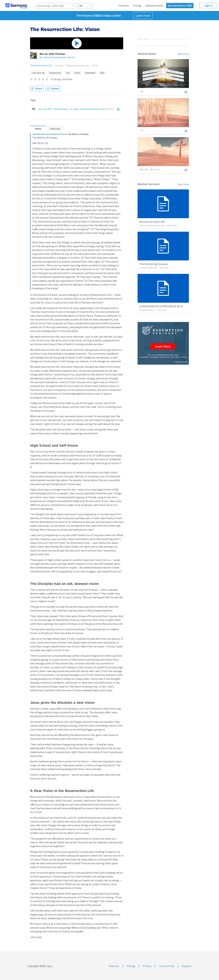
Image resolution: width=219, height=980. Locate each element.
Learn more (143, 15)
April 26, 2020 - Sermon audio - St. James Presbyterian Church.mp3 (76, 109)
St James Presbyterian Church (57, 57)
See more (183, 54)
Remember (90, 73)
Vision (77, 73)
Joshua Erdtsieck (148, 268)
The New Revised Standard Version (50, 134)
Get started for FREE (180, 5)
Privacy (147, 966)
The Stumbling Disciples (154, 264)
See (68, 73)
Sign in (208, 5)
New (102, 73)
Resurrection (55, 73)
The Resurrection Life (41, 65)
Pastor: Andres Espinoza (152, 225)
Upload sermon (154, 5)
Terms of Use (167, 966)
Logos (49, 966)
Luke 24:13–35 (38, 73)
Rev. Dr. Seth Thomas (52, 54)
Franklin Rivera (147, 310)
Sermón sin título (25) (152, 222)
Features (124, 5)
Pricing (137, 5)
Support (187, 966)
